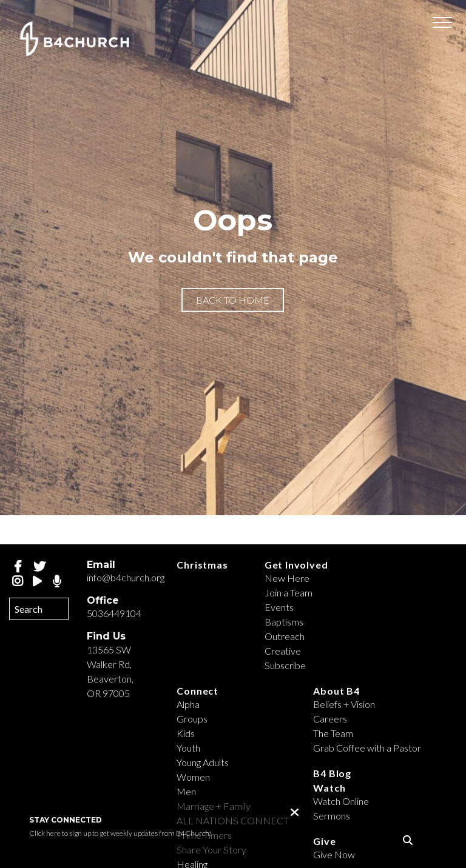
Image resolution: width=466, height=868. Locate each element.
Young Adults (203, 762)
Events (279, 607)
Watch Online (341, 801)
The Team (333, 733)
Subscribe (285, 665)
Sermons (332, 816)
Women (193, 777)
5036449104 (114, 613)
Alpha (188, 704)
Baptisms (284, 622)
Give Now (334, 854)
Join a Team (289, 593)
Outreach (285, 636)
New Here (287, 578)
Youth (188, 748)
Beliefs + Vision (344, 704)
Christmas (202, 565)
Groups (192, 719)
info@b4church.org (126, 577)
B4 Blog (332, 773)
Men (186, 791)
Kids (186, 733)
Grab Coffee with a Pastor (367, 748)
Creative (283, 651)
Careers (330, 719)
